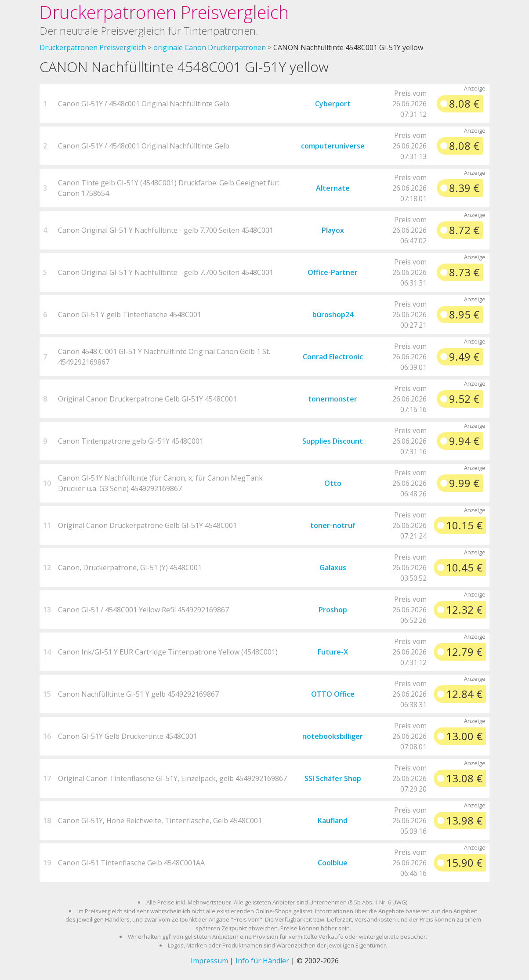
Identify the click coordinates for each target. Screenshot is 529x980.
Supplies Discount (333, 441)
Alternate (333, 188)
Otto (333, 483)
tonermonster (333, 399)
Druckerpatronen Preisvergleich (164, 12)
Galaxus (333, 568)
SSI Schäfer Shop (333, 778)
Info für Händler (262, 961)
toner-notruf (333, 525)
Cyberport (333, 104)
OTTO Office (333, 694)
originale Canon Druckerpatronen (210, 47)
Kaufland (333, 821)
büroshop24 (333, 315)
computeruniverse (333, 146)
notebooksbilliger (333, 736)
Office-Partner (333, 272)
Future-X (333, 652)
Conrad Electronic (333, 357)
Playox (333, 230)
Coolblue (333, 863)
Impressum (209, 961)
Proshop (333, 610)
